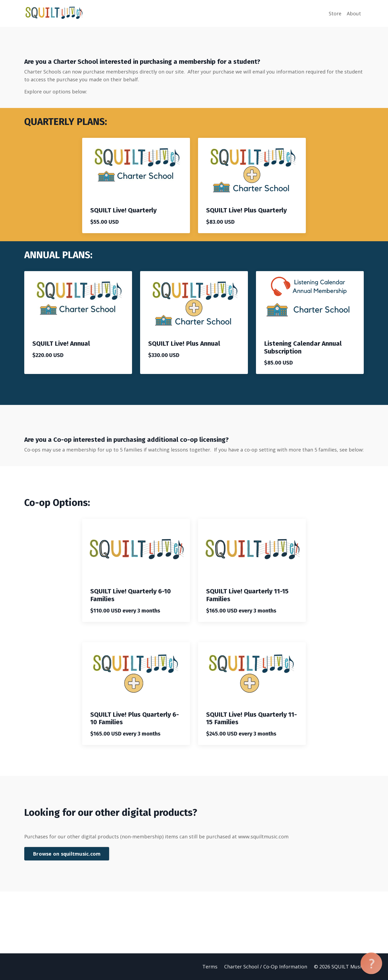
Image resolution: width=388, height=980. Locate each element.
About (354, 13)
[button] (371, 963)
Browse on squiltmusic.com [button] (67, 854)
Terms (210, 967)
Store (335, 13)
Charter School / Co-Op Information (266, 967)
